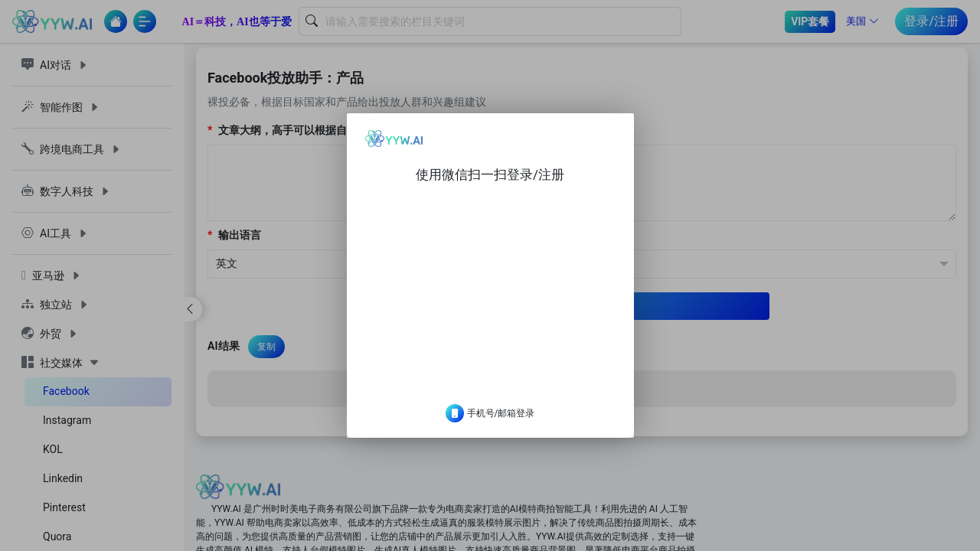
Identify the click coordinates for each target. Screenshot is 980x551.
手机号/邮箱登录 (490, 425)
